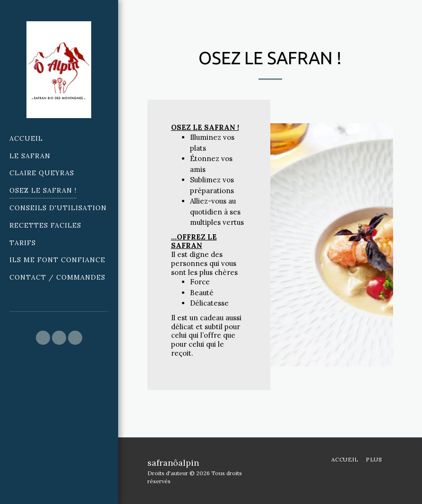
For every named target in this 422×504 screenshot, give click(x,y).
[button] (43, 338)
